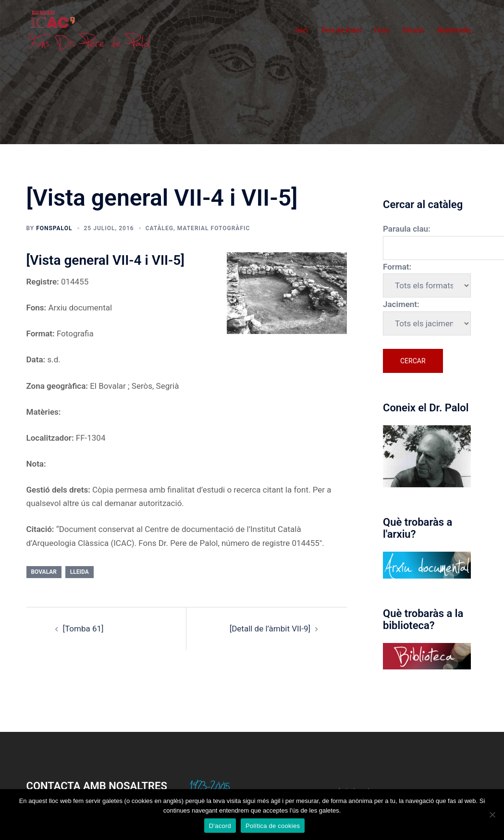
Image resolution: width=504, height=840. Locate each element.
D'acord (220, 826)
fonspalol (54, 228)
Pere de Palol (341, 30)
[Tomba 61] (83, 629)
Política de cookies (273, 826)
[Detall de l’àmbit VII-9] (270, 629)
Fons (382, 30)
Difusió (413, 30)
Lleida (80, 572)
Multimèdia (454, 30)
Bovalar (44, 572)
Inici (302, 30)
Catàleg (160, 228)
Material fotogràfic (214, 228)
